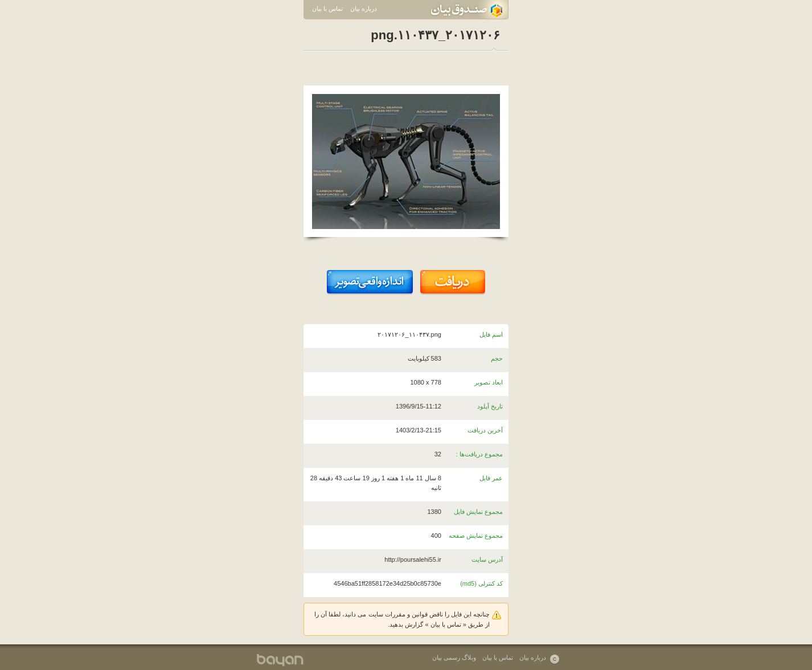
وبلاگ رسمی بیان (454, 657)
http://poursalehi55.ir (413, 559)
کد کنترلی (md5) (481, 583)
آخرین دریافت (485, 430)
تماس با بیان (327, 9)
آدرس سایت (487, 559)
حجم (497, 358)
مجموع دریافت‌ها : (479, 454)
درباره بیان (364, 9)
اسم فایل (491, 334)
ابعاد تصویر (489, 382)
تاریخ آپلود (490, 406)
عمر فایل (491, 478)
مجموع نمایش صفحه (476, 536)
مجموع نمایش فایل (478, 512)
